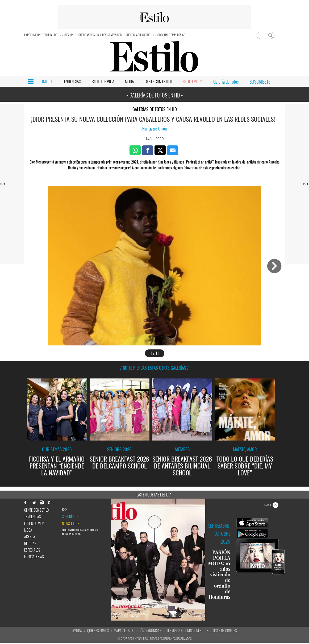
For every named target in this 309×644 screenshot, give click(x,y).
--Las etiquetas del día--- (155, 495)
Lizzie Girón (158, 129)
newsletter (71, 523)
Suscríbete (70, 516)
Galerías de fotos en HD (155, 109)
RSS (64, 510)
